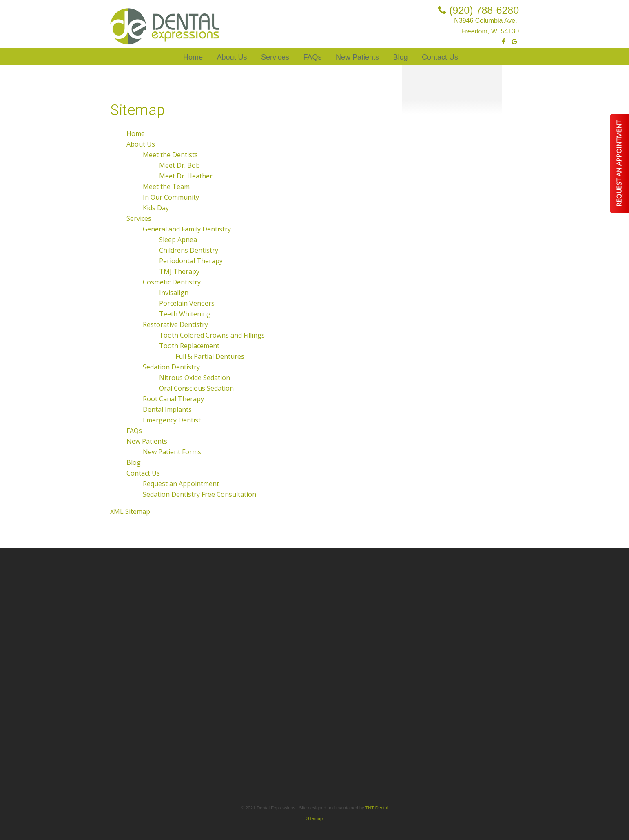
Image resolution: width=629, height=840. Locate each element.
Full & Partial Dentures (210, 356)
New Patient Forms (172, 452)
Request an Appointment (181, 484)
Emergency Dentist (172, 420)
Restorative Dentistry (175, 324)
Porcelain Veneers (187, 303)
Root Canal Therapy (173, 399)
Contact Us (440, 57)
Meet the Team (166, 187)
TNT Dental (377, 808)
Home (193, 57)
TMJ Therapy (179, 271)
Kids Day (156, 208)
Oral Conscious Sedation (196, 388)
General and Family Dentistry (187, 229)
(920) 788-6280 (477, 10)
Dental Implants (167, 409)
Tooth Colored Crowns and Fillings (212, 335)
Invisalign (174, 293)
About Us (232, 57)
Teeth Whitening (185, 314)
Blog (400, 57)
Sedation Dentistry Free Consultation (199, 494)
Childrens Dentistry (189, 250)
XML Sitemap (130, 511)
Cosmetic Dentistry (172, 282)
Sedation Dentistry (171, 367)
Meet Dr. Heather (186, 176)
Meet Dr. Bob (179, 165)
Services (275, 57)
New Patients (357, 57)
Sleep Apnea (178, 240)
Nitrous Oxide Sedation (195, 378)
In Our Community (171, 197)
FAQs (312, 57)
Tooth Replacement (189, 346)
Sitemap (314, 818)
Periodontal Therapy (191, 261)
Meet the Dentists (170, 155)
